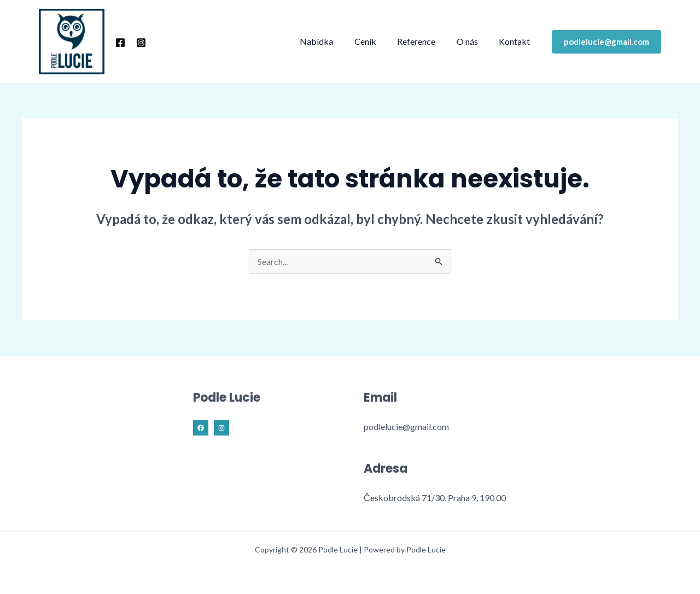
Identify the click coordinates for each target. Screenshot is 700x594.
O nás (473, 41)
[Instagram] (141, 43)
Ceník (378, 41)
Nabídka (333, 41)
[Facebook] (120, 43)
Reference (425, 41)
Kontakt (517, 41)
